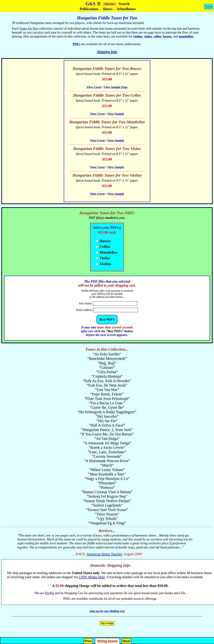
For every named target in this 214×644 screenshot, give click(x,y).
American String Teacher (104, 554)
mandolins (186, 36)
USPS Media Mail (92, 577)
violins (138, 36)
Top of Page (107, 623)
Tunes (209, 7)
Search (124, 4)
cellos (157, 36)
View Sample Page (116, 87)
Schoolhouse (126, 9)
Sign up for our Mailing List (107, 611)
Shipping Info (107, 52)
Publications (89, 9)
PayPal (49, 593)
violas (148, 36)
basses (167, 36)
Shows (108, 9)
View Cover (94, 87)
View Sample (116, 114)
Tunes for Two (29, 28)
